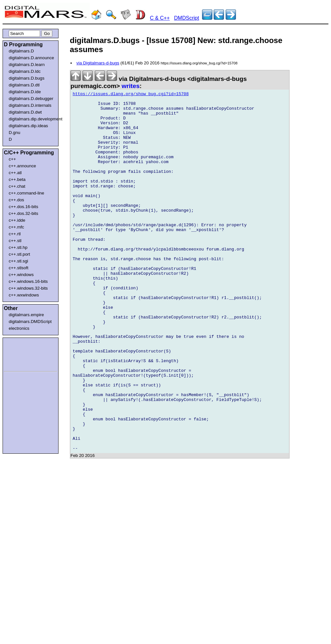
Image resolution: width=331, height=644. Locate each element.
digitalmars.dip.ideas (28, 126)
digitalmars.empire (26, 315)
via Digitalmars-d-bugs (98, 63)
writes (130, 86)
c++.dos (16, 200)
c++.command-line (27, 193)
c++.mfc (16, 227)
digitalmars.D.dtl (24, 85)
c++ (12, 159)
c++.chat (17, 186)
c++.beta (17, 179)
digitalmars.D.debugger (31, 99)
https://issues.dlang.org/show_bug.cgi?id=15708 (131, 95)
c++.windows (21, 275)
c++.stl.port (19, 254)
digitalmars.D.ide (25, 92)
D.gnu (15, 133)
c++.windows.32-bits (28, 288)
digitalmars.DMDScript (30, 322)
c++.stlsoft (19, 268)
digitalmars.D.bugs (27, 78)
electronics (19, 328)
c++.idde (17, 220)
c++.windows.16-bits (28, 281)
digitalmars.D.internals (30, 105)
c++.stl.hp (18, 247)
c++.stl (15, 241)
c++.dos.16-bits (23, 207)
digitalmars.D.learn (27, 65)
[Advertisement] (23, 353)
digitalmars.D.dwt (25, 112)
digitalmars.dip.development (32, 119)
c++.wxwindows (24, 295)
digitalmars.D (21, 51)
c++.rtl (15, 234)
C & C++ (160, 18)
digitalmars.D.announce (31, 58)
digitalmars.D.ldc (25, 71)
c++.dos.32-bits (23, 213)
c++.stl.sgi (18, 261)
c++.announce (22, 166)
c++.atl (15, 173)
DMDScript (187, 18)
